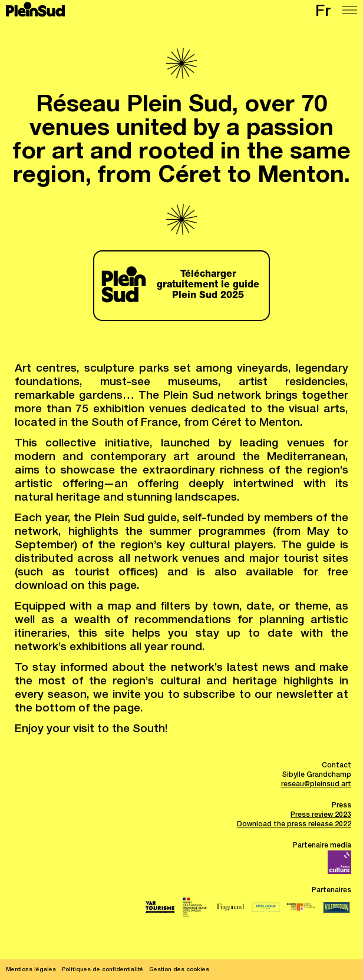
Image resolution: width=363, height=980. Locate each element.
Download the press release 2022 (294, 825)
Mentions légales (31, 970)
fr (323, 13)
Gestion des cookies (179, 970)
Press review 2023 (321, 815)
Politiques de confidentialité (103, 970)
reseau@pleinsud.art (316, 784)
